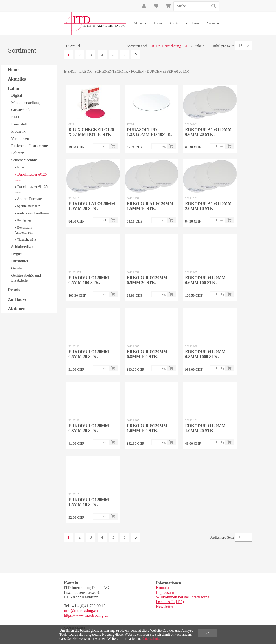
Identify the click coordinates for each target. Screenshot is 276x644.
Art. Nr (154, 46)
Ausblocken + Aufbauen (32, 213)
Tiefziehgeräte (25, 240)
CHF (187, 46)
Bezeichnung (172, 46)
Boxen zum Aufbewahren (24, 230)
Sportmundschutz (27, 206)
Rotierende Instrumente (30, 146)
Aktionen (212, 23)
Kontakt (162, 588)
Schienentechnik (24, 160)
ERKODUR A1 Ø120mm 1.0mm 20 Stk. (92, 206)
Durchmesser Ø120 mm (31, 177)
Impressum (165, 592)
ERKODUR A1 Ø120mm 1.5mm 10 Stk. (150, 206)
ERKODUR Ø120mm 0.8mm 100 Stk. (147, 354)
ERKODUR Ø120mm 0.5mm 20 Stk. (147, 280)
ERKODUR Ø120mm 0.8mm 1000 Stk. (205, 354)
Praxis (174, 23)
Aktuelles (140, 23)
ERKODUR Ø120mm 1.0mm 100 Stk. (147, 428)
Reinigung (23, 220)
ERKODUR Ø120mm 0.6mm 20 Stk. (89, 354)
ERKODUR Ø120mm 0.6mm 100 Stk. (205, 280)
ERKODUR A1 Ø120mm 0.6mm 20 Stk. (208, 132)
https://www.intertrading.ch (86, 615)
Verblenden (20, 139)
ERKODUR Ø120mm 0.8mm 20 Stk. (89, 428)
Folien (20, 167)
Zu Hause (192, 23)
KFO (15, 117)
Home (14, 70)
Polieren (18, 153)
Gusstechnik (21, 110)
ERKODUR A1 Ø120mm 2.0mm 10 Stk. (208, 206)
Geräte (16, 268)
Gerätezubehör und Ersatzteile (26, 278)
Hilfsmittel (20, 261)
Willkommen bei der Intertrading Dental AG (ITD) (183, 599)
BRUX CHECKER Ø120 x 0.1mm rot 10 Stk (91, 132)
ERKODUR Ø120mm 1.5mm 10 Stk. (89, 502)
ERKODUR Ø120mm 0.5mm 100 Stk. (89, 280)
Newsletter (165, 607)
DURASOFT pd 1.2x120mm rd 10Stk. (149, 132)
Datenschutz (151, 639)
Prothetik (18, 131)
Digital (17, 95)
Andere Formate (28, 199)
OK (207, 633)
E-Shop (70, 71)
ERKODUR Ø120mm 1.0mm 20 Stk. (205, 428)
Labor (158, 23)
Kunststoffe (20, 124)
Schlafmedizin (22, 247)
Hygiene (18, 254)
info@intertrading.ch (81, 611)
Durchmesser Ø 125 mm (31, 189)
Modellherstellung (25, 103)
